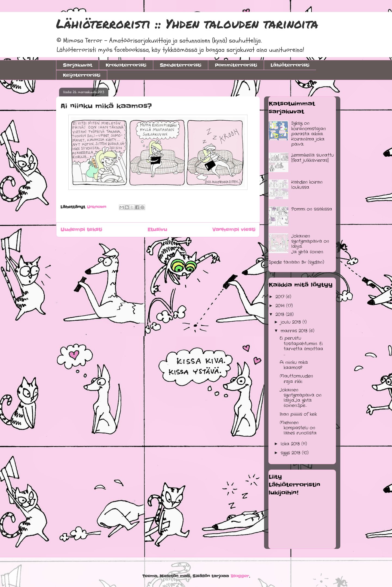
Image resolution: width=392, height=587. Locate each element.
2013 (281, 314)
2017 (281, 297)
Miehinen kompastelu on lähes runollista (298, 428)
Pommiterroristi (236, 65)
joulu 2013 (292, 322)
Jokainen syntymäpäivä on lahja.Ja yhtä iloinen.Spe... (301, 398)
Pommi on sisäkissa (312, 209)
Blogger (240, 576)
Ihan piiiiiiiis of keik (298, 414)
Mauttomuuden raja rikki (296, 379)
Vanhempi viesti (234, 230)
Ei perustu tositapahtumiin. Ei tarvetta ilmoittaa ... (301, 346)
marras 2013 (295, 331)
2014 (281, 306)
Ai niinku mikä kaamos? (294, 365)
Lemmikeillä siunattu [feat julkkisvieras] (313, 158)
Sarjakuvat (78, 65)
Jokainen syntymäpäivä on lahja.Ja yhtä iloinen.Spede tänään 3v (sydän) (299, 249)
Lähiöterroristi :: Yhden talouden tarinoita (187, 23)
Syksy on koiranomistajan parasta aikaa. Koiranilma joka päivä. (309, 134)
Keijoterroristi (82, 75)
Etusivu (157, 230)
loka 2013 (291, 444)
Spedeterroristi (181, 65)
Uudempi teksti (81, 230)
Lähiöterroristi (290, 65)
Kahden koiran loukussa (307, 185)
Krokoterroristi (126, 65)
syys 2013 (291, 453)
